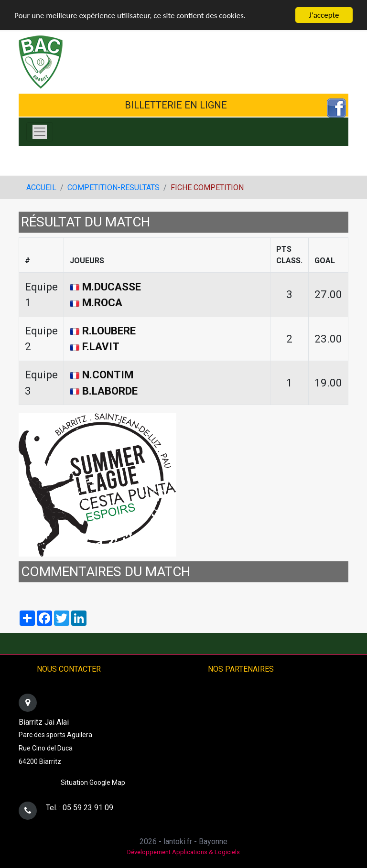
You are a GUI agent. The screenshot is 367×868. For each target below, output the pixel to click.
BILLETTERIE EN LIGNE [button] (176, 105)
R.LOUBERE (109, 331)
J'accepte (324, 15)
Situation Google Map (93, 782)
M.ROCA (102, 302)
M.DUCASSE (112, 287)
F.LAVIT (101, 346)
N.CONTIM (108, 375)
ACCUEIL (41, 188)
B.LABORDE (110, 391)
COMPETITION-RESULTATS (113, 188)
